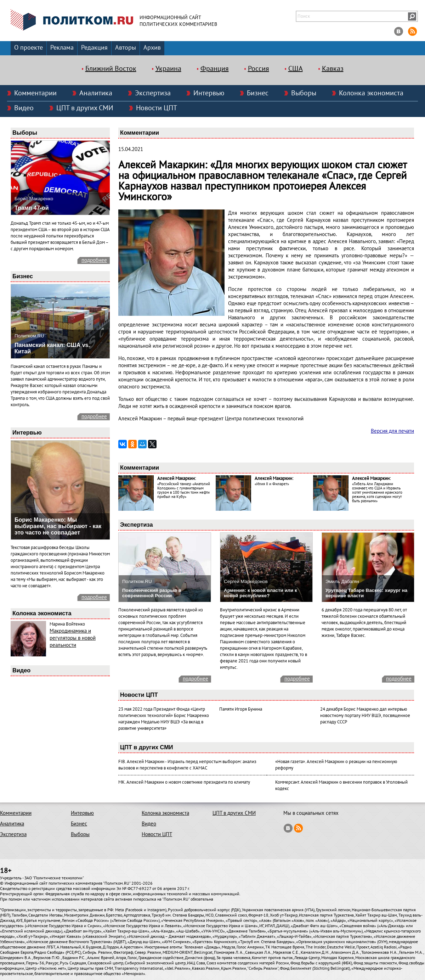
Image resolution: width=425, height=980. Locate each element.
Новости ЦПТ (157, 108)
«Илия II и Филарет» (272, 484)
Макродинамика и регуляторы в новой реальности (73, 638)
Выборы (304, 93)
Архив (152, 48)
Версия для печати (392, 431)
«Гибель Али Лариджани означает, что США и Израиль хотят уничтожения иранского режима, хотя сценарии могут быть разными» (377, 492)
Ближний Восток (111, 69)
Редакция (94, 48)
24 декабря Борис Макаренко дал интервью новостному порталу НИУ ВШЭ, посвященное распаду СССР (365, 716)
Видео (24, 108)
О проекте (29, 48)
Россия (259, 69)
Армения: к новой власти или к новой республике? (260, 593)
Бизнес (258, 93)
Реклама (62, 48)
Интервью (209, 93)
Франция (215, 69)
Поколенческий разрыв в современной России (152, 593)
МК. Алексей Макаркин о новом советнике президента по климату (184, 782)
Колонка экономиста (371, 93)
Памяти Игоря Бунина (241, 709)
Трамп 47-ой (32, 208)
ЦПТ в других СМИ (85, 108)
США (296, 69)
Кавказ (333, 69)
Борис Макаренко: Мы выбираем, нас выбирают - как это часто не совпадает (58, 526)
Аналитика (96, 93)
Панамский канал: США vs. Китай (52, 348)
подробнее (94, 260)
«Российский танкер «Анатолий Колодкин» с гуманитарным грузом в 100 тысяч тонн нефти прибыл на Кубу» (184, 490)
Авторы (126, 48)
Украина (168, 69)
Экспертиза (153, 93)
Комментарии (35, 93)
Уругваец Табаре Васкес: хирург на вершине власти (366, 593)
